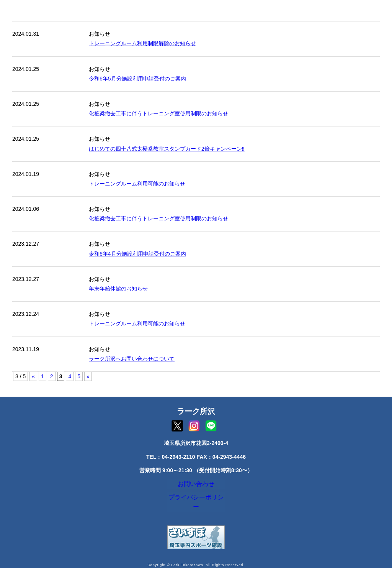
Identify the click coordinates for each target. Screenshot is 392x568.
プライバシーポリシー (196, 503)
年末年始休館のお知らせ (118, 289)
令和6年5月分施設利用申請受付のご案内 (137, 79)
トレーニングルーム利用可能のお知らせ (137, 184)
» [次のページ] (88, 376)
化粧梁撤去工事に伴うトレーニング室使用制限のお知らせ (158, 113)
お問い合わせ (196, 486)
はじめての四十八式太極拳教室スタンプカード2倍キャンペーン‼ (167, 149)
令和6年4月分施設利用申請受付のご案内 (137, 254)
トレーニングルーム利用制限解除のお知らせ (142, 43)
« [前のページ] (33, 376)
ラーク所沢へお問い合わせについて (132, 359)
